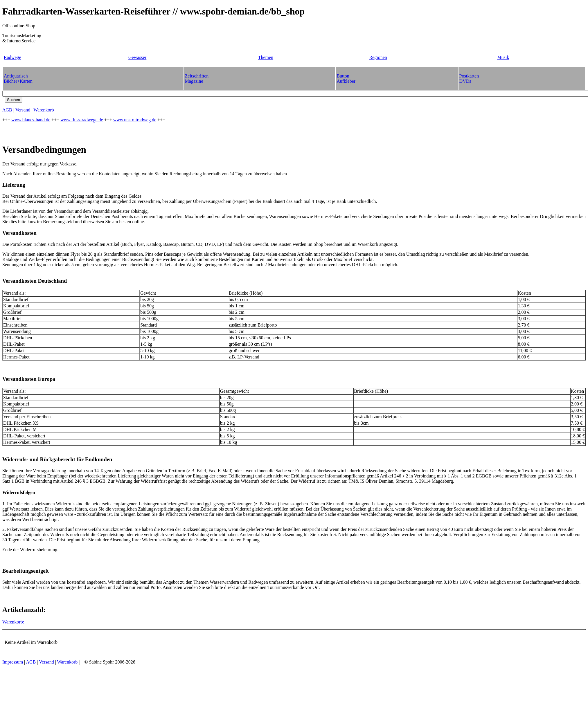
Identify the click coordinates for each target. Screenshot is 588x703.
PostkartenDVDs (469, 79)
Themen (266, 57)
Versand (23, 110)
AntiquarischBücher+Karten (18, 79)
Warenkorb (44, 110)
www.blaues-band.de (31, 120)
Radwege (12, 57)
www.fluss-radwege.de (82, 120)
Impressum (13, 662)
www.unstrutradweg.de (135, 120)
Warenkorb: (13, 622)
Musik (503, 57)
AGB (7, 110)
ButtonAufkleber (346, 79)
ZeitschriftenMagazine (197, 79)
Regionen (378, 57)
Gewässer (137, 57)
